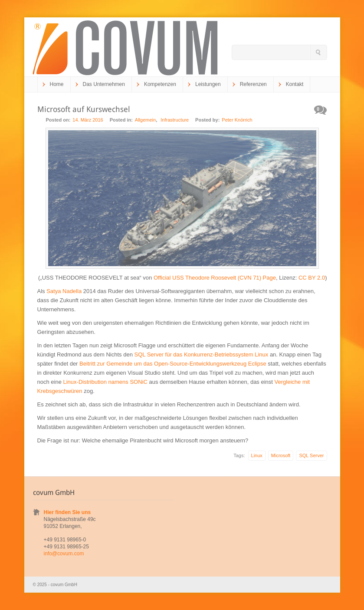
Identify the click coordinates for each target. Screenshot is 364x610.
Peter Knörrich (237, 120)
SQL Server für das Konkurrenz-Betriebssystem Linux (202, 354)
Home (57, 84)
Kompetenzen (160, 84)
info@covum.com (64, 554)
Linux (257, 455)
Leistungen (208, 84)
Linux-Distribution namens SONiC (105, 382)
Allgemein (145, 120)
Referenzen (253, 84)
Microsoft (281, 455)
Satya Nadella (64, 291)
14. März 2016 (88, 120)
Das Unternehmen (104, 84)
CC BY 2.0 (312, 278)
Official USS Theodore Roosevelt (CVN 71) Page (215, 278)
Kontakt (295, 84)
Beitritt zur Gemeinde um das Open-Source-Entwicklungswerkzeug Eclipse (173, 364)
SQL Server (311, 455)
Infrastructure (175, 120)
